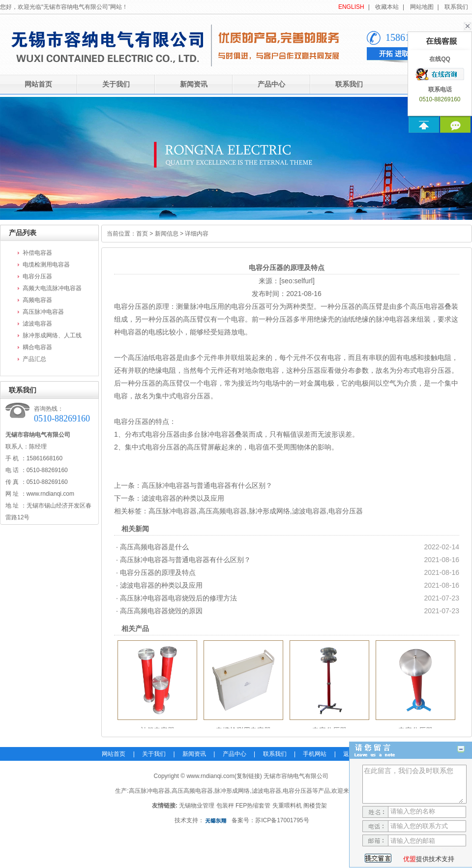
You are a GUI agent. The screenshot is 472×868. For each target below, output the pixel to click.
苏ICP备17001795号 (282, 820)
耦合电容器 (37, 347)
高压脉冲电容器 (43, 312)
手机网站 (315, 754)
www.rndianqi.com (50, 494)
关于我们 (116, 84)
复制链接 (248, 776)
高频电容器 (37, 300)
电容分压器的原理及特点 (158, 572)
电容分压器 (37, 276)
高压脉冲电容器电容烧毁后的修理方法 (178, 598)
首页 (142, 234)
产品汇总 (34, 359)
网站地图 (422, 7)
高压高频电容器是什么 (154, 547)
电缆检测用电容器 (46, 265)
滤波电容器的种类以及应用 (183, 498)
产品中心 (271, 84)
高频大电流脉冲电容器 (52, 288)
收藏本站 (387, 7)
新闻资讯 (194, 84)
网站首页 (114, 754)
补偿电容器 (37, 253)
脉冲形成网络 (269, 511)
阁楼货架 (315, 806)
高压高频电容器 (223, 511)
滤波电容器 (37, 324)
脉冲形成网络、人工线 (52, 335)
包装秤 (225, 806)
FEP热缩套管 (253, 806)
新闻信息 (167, 234)
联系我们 (456, 7)
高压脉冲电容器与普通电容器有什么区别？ (207, 485)
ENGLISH (351, 7)
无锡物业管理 (197, 806)
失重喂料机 (287, 806)
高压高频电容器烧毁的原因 (161, 611)
